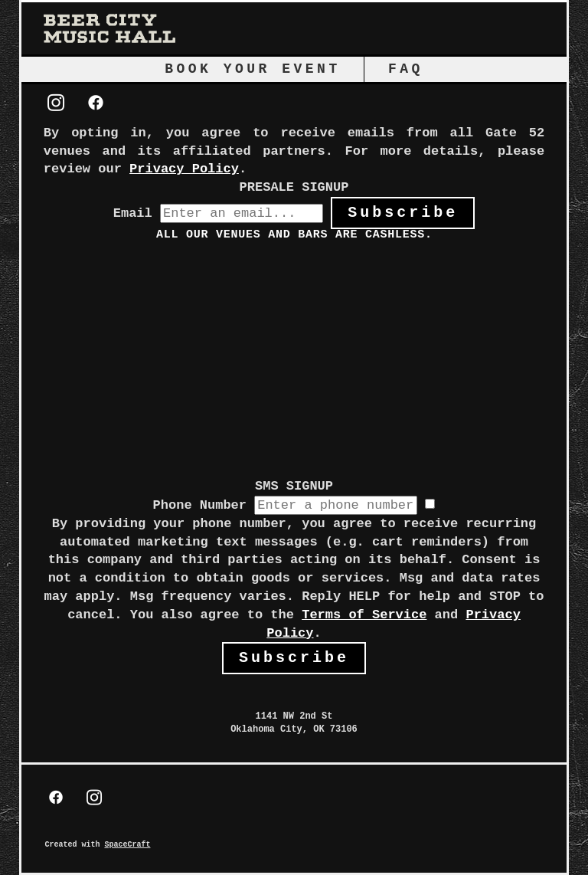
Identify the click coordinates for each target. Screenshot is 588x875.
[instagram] (56, 104)
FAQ (406, 69)
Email (133, 213)
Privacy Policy (184, 169)
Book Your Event (253, 69)
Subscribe (403, 213)
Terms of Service (364, 615)
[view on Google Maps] (294, 683)
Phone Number (200, 505)
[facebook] (96, 104)
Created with (97, 845)
